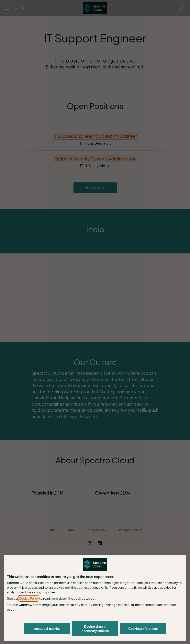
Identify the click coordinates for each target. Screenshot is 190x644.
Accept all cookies (47, 629)
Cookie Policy (29, 598)
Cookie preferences (143, 629)
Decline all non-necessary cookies (95, 629)
